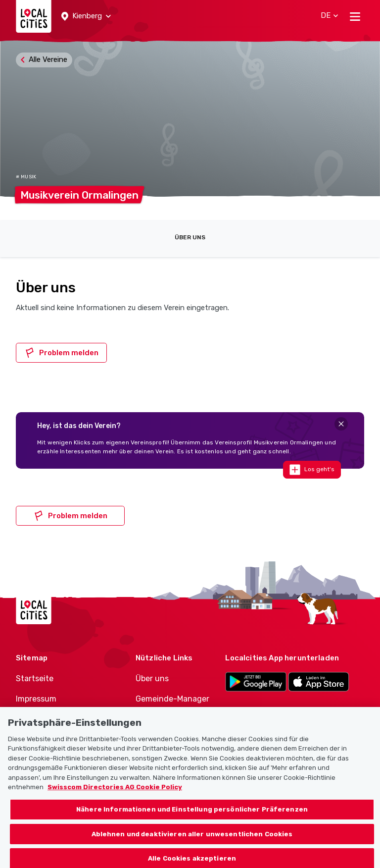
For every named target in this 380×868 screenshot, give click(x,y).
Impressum (36, 699)
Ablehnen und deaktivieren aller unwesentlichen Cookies (192, 846)
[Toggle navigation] (355, 16)
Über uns (190, 237)
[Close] (341, 424)
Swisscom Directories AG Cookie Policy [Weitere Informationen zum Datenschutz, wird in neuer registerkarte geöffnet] (115, 800)
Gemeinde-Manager (172, 699)
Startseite (35, 678)
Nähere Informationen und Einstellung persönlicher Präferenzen (192, 822)
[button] (86, 16)
